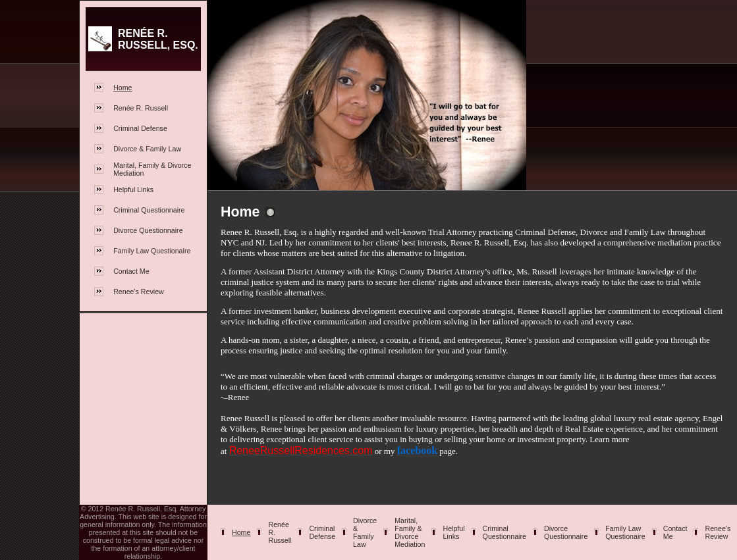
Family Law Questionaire (152, 251)
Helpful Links (133, 190)
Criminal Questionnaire (149, 210)
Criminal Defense (140, 128)
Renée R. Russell (141, 108)
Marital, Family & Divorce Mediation (410, 532)
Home (123, 88)
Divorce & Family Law (147, 149)
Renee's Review (139, 292)
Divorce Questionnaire (148, 230)
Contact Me (131, 271)
